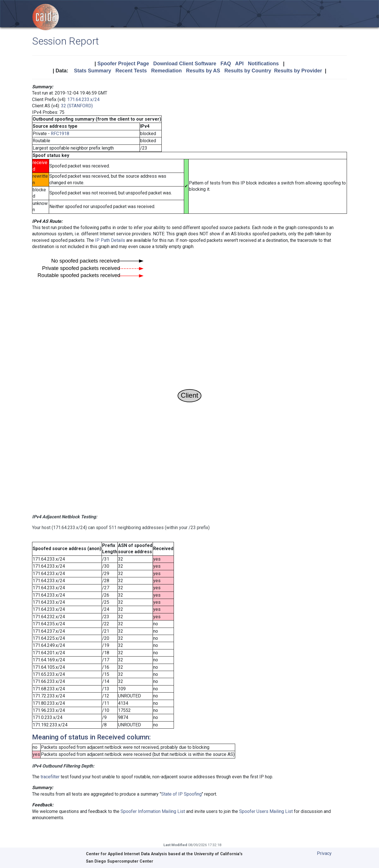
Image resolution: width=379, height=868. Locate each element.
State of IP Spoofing (181, 794)
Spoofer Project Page (123, 64)
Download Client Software (185, 64)
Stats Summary (93, 71)
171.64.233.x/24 (83, 99)
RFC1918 (60, 134)
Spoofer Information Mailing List (153, 811)
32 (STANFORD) (77, 106)
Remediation (167, 71)
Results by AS (203, 71)
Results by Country (248, 71)
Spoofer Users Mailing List (266, 811)
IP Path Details (110, 240)
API (239, 64)
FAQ (226, 64)
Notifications (263, 64)
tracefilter (50, 777)
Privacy (324, 853)
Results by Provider (298, 71)
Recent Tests (131, 71)
